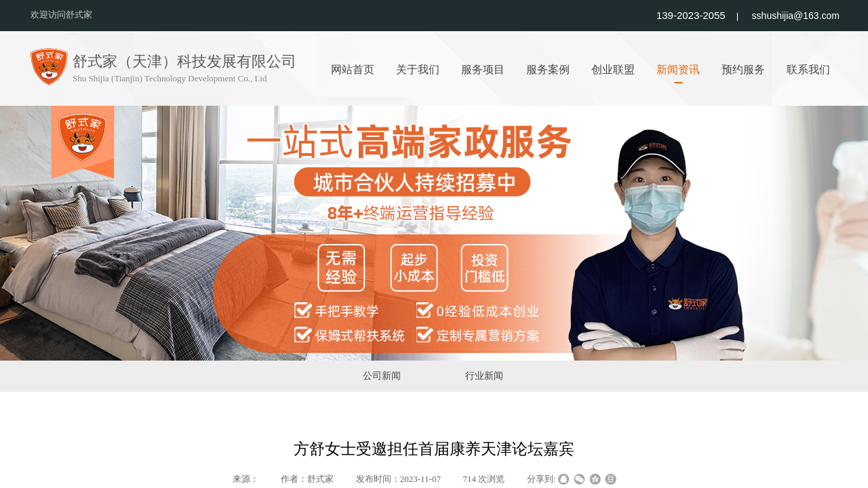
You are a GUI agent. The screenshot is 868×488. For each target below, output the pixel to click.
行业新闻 (484, 376)
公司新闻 (382, 376)
